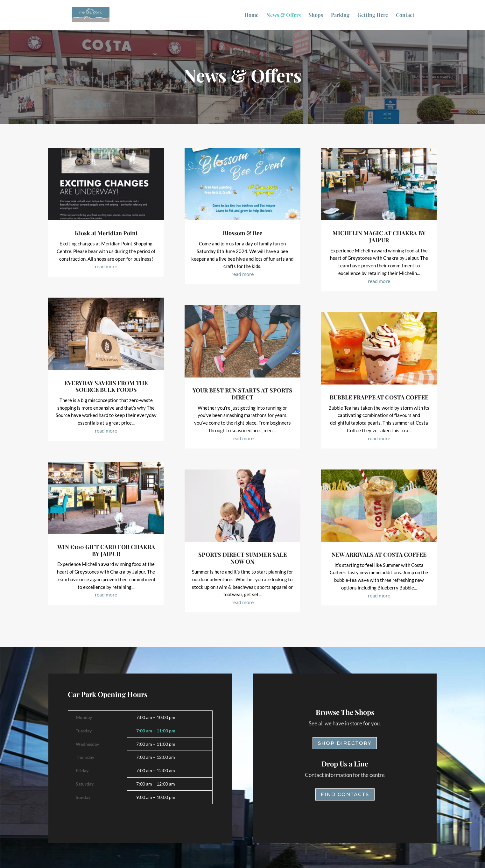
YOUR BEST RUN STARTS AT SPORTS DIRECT (243, 394)
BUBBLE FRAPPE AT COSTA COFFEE (379, 397)
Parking (340, 15)
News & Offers (284, 15)
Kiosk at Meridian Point (106, 233)
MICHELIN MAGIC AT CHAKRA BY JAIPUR (379, 236)
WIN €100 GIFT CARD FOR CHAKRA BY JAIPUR (106, 550)
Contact (405, 15)
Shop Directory (345, 743)
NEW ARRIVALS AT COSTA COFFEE (379, 554)
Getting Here (373, 15)
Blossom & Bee (243, 233)
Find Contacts (345, 794)
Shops (316, 15)
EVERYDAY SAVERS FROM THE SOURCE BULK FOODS (106, 386)
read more (106, 266)
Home (251, 15)
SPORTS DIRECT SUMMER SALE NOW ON (243, 558)
